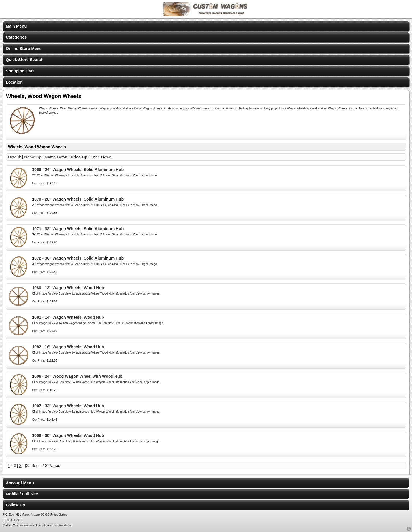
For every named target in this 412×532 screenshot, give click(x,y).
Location (14, 82)
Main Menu (16, 26)
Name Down (56, 157)
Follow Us (15, 505)
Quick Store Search (25, 60)
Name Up (33, 157)
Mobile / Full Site (22, 494)
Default (14, 157)
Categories (16, 37)
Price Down (101, 157)
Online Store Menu (24, 49)
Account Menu (20, 483)
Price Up (79, 157)
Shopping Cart (20, 71)
